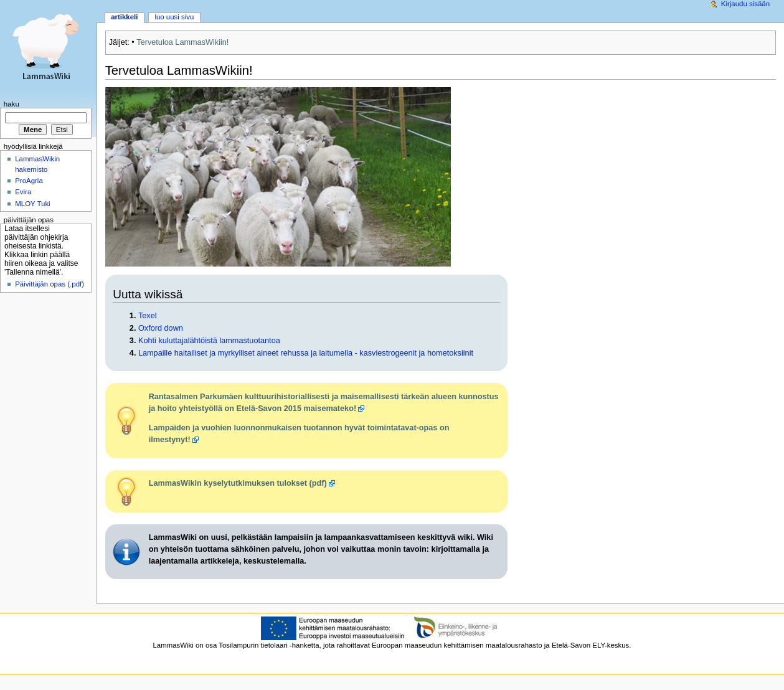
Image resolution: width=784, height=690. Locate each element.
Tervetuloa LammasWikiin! (182, 42)
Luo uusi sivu (174, 17)
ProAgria (29, 181)
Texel (148, 316)
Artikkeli (124, 17)
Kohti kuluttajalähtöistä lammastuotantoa (209, 341)
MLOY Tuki (32, 204)
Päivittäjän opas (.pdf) (50, 284)
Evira (23, 192)
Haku (12, 104)
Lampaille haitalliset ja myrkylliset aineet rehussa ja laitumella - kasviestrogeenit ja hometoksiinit (306, 353)
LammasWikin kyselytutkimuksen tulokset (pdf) (238, 483)
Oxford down (161, 328)
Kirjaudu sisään (745, 4)
